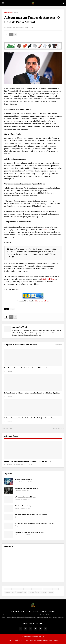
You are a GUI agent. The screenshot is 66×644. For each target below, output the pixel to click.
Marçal (45, 230)
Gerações (7, 592)
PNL (25, 592)
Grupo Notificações (30, 640)
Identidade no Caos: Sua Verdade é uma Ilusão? (30, 532)
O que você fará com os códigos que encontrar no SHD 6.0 (28, 461)
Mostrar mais (58, 345)
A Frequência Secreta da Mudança (25, 497)
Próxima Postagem (58, 428)
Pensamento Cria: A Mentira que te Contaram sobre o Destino (34, 524)
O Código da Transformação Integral (26, 488)
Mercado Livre (46, 301)
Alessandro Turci (20, 327)
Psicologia (31, 592)
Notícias (16, 13)
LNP (13, 592)
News (10, 640)
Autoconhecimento (17, 589)
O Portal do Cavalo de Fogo (23, 506)
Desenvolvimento (37, 589)
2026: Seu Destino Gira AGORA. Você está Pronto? (31, 515)
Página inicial (8, 13)
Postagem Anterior (8, 428)
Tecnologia (44, 592)
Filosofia (55, 589)
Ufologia (51, 592)
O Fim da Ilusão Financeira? (24, 479)
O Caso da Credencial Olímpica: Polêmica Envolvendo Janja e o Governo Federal (30, 418)
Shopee (38, 301)
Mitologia (19, 592)
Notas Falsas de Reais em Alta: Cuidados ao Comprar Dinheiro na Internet (28, 368)
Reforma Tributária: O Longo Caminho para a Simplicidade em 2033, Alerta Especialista (32, 393)
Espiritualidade (47, 589)
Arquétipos (8, 589)
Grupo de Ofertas (42, 640)
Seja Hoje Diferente (49, 279)
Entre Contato (53, 640)
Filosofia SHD (18, 640)
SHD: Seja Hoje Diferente (29, 637)
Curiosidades (27, 589)
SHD (38, 592)
